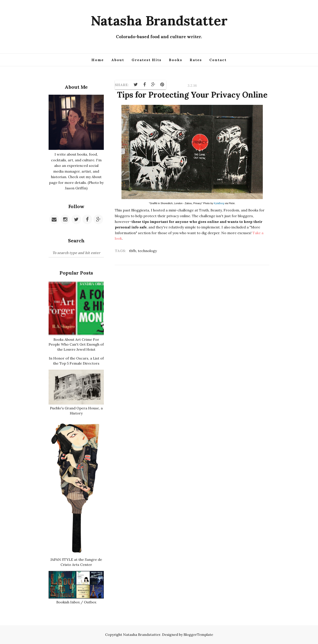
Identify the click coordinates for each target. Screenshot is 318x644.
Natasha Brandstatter (159, 21)
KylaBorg (219, 203)
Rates (196, 60)
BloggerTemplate (198, 635)
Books (176, 60)
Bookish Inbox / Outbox (76, 602)
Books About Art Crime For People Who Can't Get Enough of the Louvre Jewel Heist (76, 344)
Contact (218, 60)
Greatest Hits (147, 60)
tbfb (132, 251)
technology (147, 251)
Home (98, 60)
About (118, 60)
